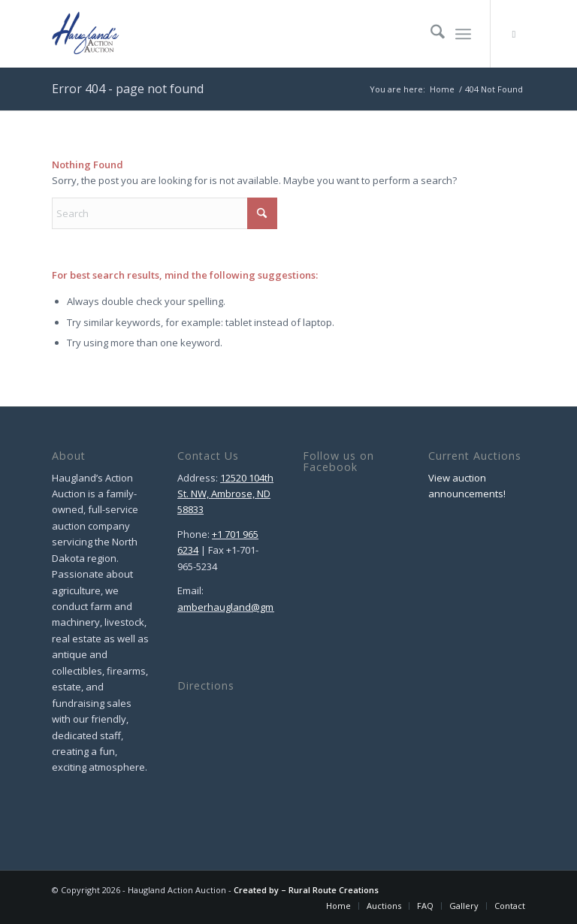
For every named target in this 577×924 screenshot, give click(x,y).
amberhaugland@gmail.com (241, 607)
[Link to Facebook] (514, 34)
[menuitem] (430, 34)
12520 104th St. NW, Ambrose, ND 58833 (225, 494)
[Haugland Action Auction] (86, 34)
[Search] (430, 34)
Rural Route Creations (334, 890)
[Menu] (463, 34)
